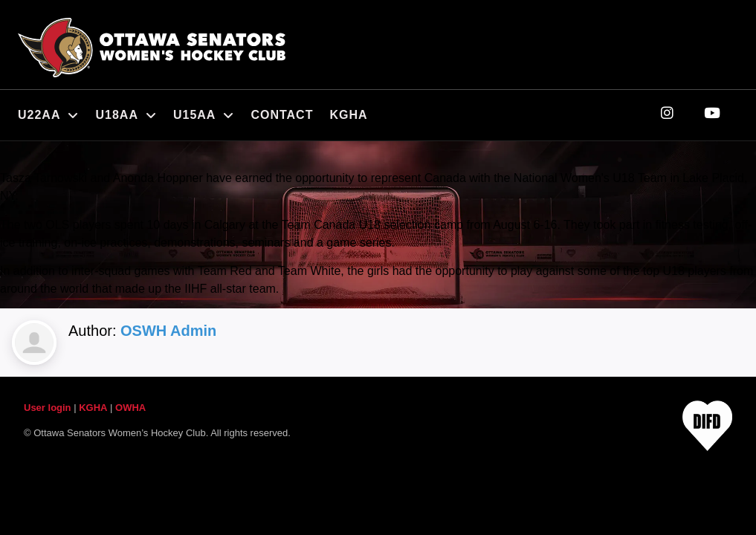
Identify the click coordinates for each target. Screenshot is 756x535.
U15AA (204, 115)
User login (48, 408)
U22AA (48, 115)
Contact (282, 115)
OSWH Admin (168, 331)
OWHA (130, 408)
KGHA (348, 115)
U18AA (126, 115)
